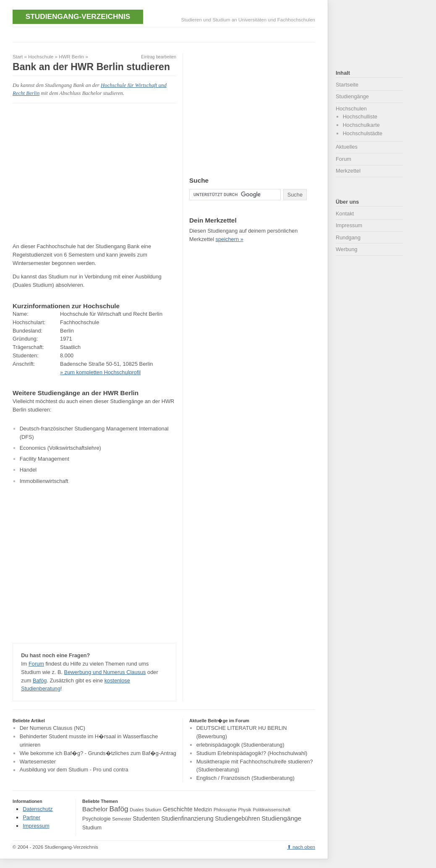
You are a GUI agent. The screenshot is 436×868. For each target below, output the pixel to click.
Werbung (347, 249)
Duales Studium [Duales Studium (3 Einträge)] (145, 810)
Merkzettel (348, 171)
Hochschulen (351, 109)
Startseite (347, 85)
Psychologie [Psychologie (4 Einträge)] (97, 819)
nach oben (304, 847)
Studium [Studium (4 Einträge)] (92, 828)
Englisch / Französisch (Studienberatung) (245, 778)
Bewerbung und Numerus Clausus (105, 672)
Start (18, 57)
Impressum (349, 225)
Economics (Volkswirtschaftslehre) (60, 448)
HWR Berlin (71, 57)
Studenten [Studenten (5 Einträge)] (146, 818)
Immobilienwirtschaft (44, 481)
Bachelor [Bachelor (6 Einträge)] (95, 809)
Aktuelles (347, 147)
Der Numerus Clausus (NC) (52, 728)
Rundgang (348, 237)
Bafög (40, 681)
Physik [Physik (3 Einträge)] (245, 810)
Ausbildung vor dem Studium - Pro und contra (74, 770)
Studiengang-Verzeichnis (78, 16)
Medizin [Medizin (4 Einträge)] (203, 810)
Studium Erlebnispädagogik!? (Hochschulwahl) (252, 753)
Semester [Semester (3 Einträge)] (122, 819)
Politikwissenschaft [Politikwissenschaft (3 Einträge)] (272, 810)
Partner (31, 817)
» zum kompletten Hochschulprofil (100, 372)
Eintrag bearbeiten (159, 57)
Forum (36, 664)
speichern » (230, 239)
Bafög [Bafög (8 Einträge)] (119, 809)
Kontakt (345, 214)
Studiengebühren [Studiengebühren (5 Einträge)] (237, 818)
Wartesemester (38, 762)
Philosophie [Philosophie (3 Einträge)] (225, 810)
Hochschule (41, 57)
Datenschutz (38, 809)
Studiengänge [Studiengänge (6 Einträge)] (281, 818)
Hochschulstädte (363, 133)
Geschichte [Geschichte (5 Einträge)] (178, 809)
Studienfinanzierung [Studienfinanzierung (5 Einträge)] (187, 818)
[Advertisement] (165, 34)
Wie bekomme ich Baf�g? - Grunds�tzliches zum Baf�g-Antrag (98, 753)
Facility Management (44, 459)
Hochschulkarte (361, 125)
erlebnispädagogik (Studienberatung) (240, 745)
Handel (28, 470)
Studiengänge (352, 96)
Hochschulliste (360, 117)
